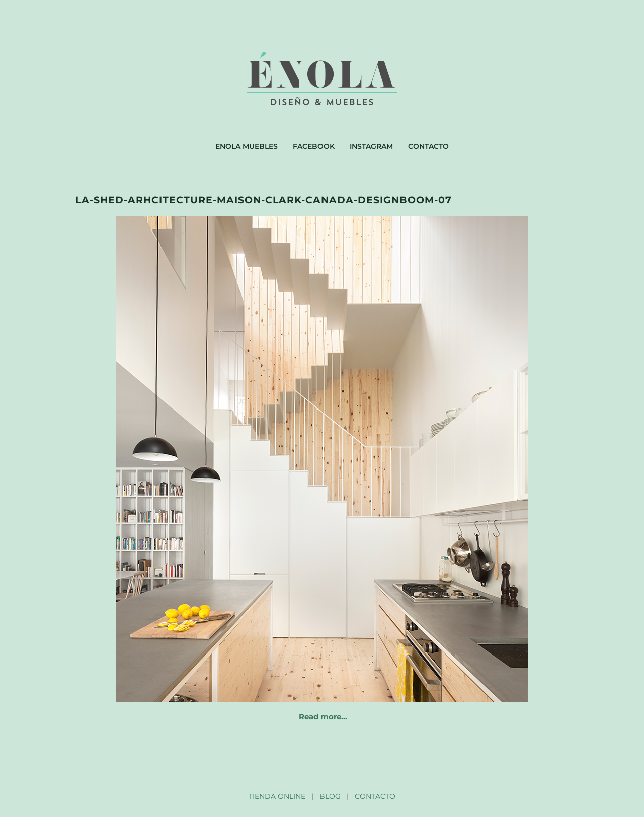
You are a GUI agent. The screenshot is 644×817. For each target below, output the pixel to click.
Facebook (314, 146)
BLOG (330, 796)
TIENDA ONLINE (277, 796)
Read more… (323, 717)
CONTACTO (375, 796)
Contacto (428, 146)
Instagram (371, 146)
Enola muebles (247, 146)
